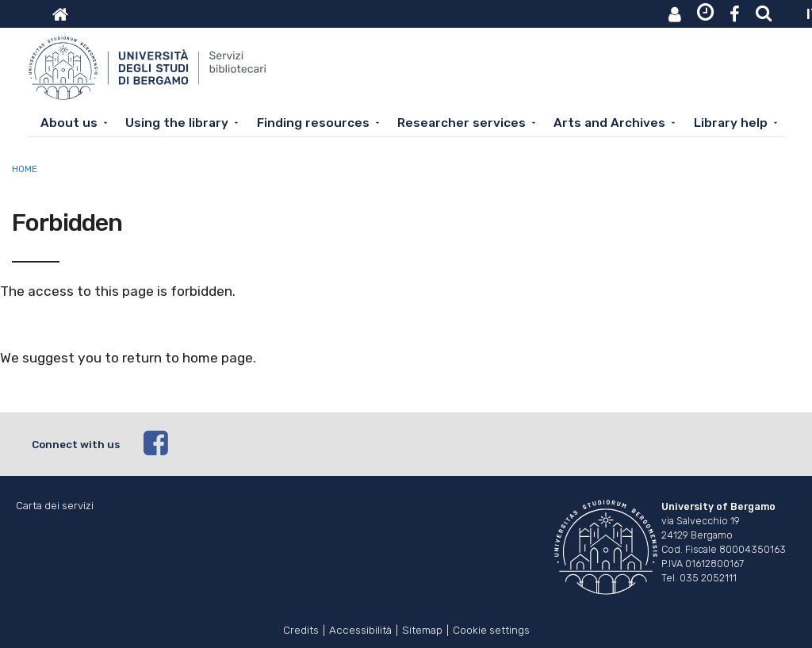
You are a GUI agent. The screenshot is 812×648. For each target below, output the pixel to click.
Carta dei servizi (55, 506)
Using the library (177, 123)
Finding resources (313, 123)
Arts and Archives (609, 123)
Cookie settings (491, 629)
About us (69, 123)
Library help (731, 123)
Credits (301, 629)
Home (25, 169)
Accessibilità (360, 629)
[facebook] (462, 444)
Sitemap (422, 629)
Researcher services (462, 123)
